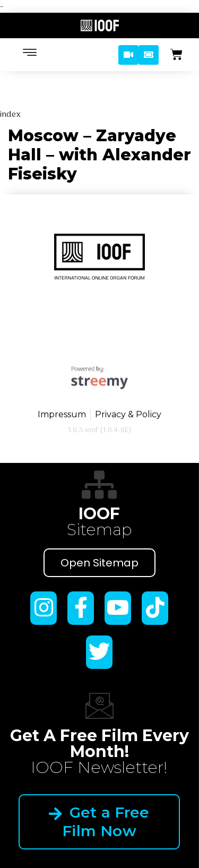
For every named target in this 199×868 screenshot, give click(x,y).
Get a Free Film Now (99, 822)
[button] (128, 55)
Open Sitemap (99, 563)
